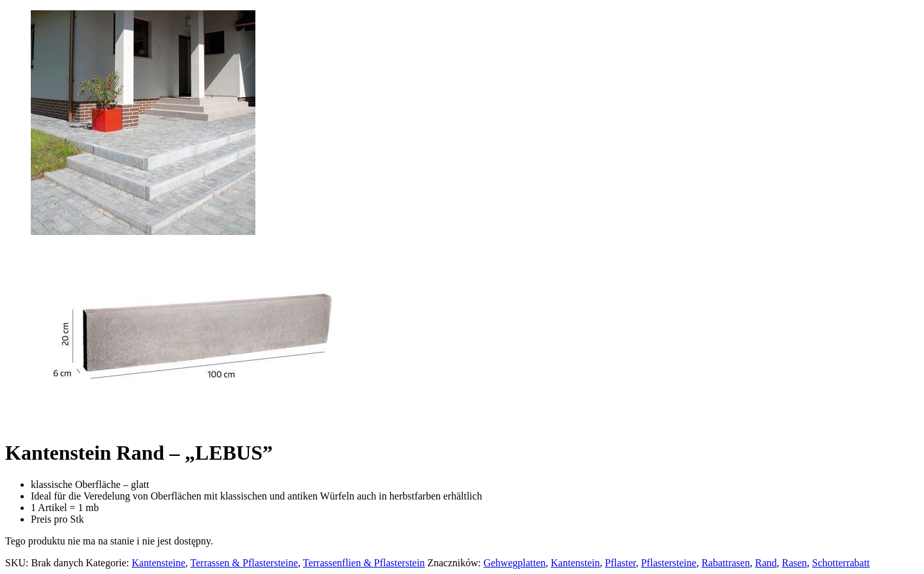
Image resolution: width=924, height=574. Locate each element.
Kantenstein (575, 563)
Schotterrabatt (841, 563)
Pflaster (620, 563)
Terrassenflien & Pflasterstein (364, 563)
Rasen (794, 563)
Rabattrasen (726, 563)
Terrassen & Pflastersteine (244, 563)
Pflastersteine (669, 563)
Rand (766, 563)
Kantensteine (158, 563)
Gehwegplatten (514, 563)
